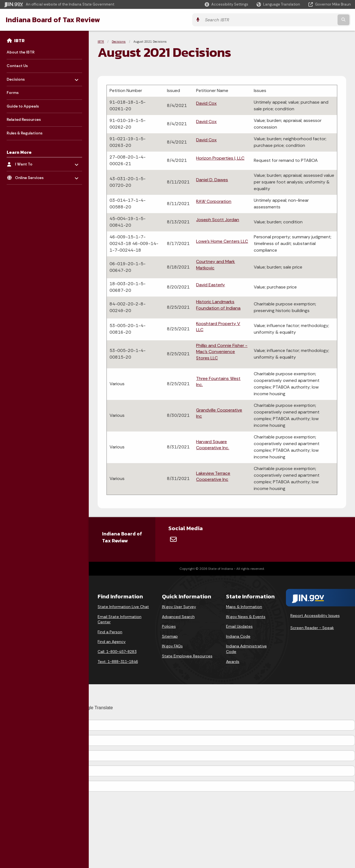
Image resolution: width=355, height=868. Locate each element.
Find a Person (110, 632)
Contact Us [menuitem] (17, 66)
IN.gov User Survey (179, 607)
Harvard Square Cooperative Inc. (213, 445)
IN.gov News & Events (246, 617)
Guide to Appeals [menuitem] (23, 106)
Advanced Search (178, 617)
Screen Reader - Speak (312, 628)
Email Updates (239, 626)
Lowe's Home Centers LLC (222, 241)
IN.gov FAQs (172, 646)
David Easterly (211, 285)
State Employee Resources (187, 656)
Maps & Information (244, 607)
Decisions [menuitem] (23, 78)
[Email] (173, 539)
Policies (169, 626)
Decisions (119, 42)
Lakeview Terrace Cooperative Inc (213, 476)
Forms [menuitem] (13, 93)
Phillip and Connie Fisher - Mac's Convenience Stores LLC (222, 352)
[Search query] (308, 20)
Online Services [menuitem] (31, 176)
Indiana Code (238, 636)
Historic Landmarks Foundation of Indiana (218, 305)
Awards (233, 662)
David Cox (206, 103)
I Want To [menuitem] (31, 163)
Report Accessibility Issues (315, 616)
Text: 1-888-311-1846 (118, 662)
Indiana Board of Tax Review (53, 20)
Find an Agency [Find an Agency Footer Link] (112, 642)
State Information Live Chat (123, 607)
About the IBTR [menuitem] (21, 52)
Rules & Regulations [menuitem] (25, 133)
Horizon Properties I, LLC (220, 158)
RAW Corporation (214, 201)
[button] (226, 4)
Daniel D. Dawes (212, 180)
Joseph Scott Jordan (218, 220)
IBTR (19, 40)
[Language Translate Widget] (279, 4)
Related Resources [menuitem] (24, 119)
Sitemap (170, 636)
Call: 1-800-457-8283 (117, 652)
